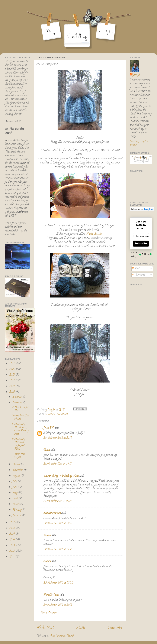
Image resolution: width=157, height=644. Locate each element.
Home (81, 628)
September (18, 470)
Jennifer (137, 75)
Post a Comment (49, 613)
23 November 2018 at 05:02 (58, 583)
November (18, 403)
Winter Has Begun (18, 456)
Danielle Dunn (51, 595)
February (17, 510)
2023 (13, 364)
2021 (12, 375)
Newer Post (45, 628)
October (17, 464)
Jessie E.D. (49, 428)
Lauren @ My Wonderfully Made (61, 476)
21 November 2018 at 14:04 (57, 501)
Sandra (48, 562)
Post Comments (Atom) (62, 636)
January (17, 516)
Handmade (62, 414)
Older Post (116, 628)
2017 (12, 523)
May (15, 493)
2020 (13, 381)
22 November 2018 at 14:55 (58, 550)
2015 (12, 534)
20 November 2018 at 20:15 (58, 438)
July (15, 482)
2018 (12, 392)
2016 (12, 528)
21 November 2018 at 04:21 (57, 464)
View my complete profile (139, 143)
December (18, 397)
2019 (12, 386)
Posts (136, 269)
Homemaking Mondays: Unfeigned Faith (19, 444)
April (16, 499)
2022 (13, 369)
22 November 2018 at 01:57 (58, 524)
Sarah (47, 450)
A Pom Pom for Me (20, 409)
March (16, 504)
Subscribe (141, 243)
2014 (12, 540)
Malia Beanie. (94, 234)
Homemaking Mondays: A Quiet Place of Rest (20, 429)
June (15, 487)
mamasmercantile (52, 513)
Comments (139, 275)
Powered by (141, 254)
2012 (12, 551)
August (17, 476)
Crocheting (50, 414)
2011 (12, 557)
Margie (47, 536)
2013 (12, 546)
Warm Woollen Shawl (20, 417)
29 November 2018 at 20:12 (58, 605)
